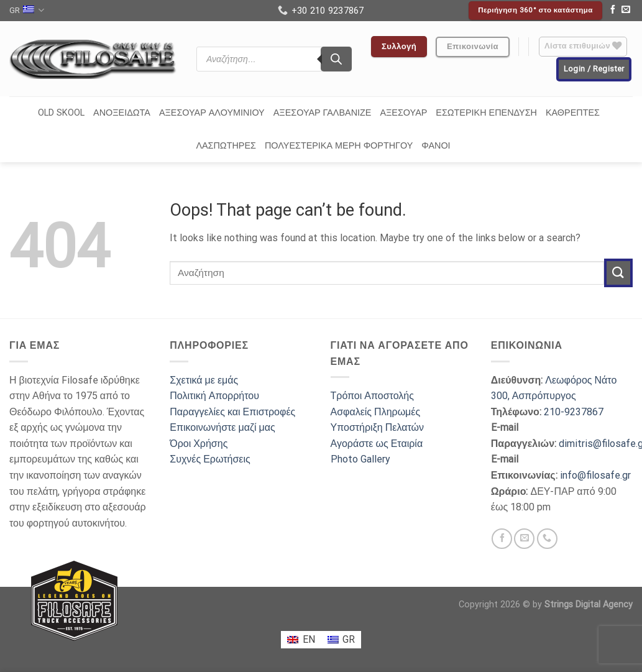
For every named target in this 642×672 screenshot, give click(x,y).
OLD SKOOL (61, 113)
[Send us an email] (626, 11)
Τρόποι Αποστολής (372, 396)
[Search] (336, 59)
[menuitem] (301, 640)
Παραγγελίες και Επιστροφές (232, 412)
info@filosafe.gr (595, 475)
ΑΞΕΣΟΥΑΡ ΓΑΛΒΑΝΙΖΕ (323, 113)
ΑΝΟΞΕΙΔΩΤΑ (122, 113)
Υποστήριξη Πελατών (377, 427)
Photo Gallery (360, 459)
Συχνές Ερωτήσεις (210, 459)
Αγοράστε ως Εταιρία (377, 444)
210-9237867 (574, 412)
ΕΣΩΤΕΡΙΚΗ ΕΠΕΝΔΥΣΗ (486, 113)
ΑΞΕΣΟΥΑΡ (403, 113)
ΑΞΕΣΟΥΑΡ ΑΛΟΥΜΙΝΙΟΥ (212, 113)
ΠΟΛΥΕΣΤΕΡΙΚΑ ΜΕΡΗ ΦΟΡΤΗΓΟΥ (339, 146)
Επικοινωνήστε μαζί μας (222, 427)
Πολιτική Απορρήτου (214, 396)
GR (27, 10)
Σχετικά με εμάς (204, 380)
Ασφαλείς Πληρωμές (376, 412)
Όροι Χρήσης (199, 444)
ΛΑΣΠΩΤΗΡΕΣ (226, 146)
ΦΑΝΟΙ (436, 146)
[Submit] (618, 273)
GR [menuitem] (349, 639)
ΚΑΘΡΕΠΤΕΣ (573, 113)
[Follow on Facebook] (613, 11)
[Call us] (547, 539)
